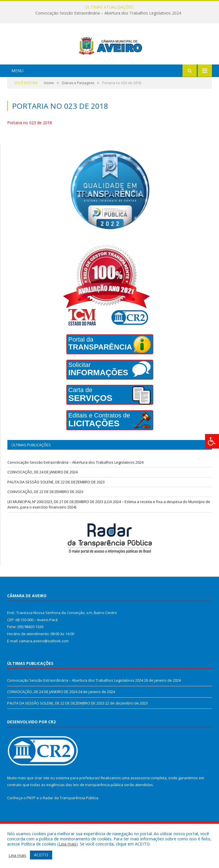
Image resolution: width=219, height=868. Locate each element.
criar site (42, 799)
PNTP (31, 819)
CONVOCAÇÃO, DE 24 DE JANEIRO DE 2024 (42, 493)
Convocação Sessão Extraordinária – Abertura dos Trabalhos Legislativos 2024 (108, 13)
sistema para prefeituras (77, 799)
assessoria (140, 799)
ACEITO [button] (41, 855)
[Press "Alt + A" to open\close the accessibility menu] (212, 441)
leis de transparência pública (98, 806)
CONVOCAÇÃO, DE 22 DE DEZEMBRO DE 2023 (45, 513)
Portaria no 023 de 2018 (30, 144)
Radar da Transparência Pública (71, 819)
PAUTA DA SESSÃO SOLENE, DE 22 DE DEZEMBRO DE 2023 (56, 503)
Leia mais (68, 844)
